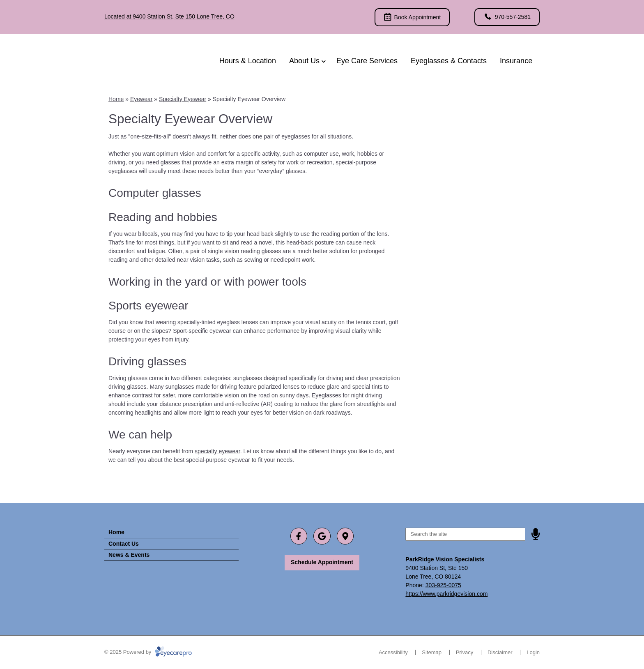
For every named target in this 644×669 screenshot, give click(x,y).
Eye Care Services (367, 61)
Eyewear (141, 99)
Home (116, 99)
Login (533, 652)
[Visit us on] (345, 536)
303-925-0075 (443, 585)
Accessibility (393, 652)
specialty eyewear (217, 451)
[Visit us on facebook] (299, 536)
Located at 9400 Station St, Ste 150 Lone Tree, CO (169, 16)
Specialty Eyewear (183, 99)
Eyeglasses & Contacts (449, 61)
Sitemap (432, 652)
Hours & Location (248, 61)
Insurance (516, 61)
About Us (304, 61)
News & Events (129, 555)
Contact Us (124, 544)
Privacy (465, 652)
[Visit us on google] (322, 536)
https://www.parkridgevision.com (446, 594)
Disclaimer (500, 652)
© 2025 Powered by (148, 652)
